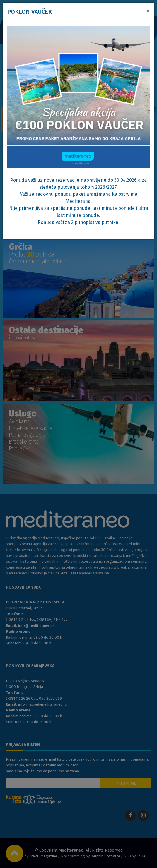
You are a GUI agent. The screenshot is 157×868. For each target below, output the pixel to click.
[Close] (148, 11)
